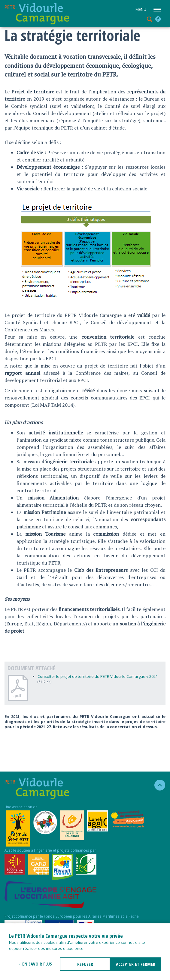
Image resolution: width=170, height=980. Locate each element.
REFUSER (85, 964)
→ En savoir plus (34, 964)
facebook (158, 19)
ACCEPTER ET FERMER (136, 964)
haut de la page (157, 785)
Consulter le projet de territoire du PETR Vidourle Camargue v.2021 (98, 676)
